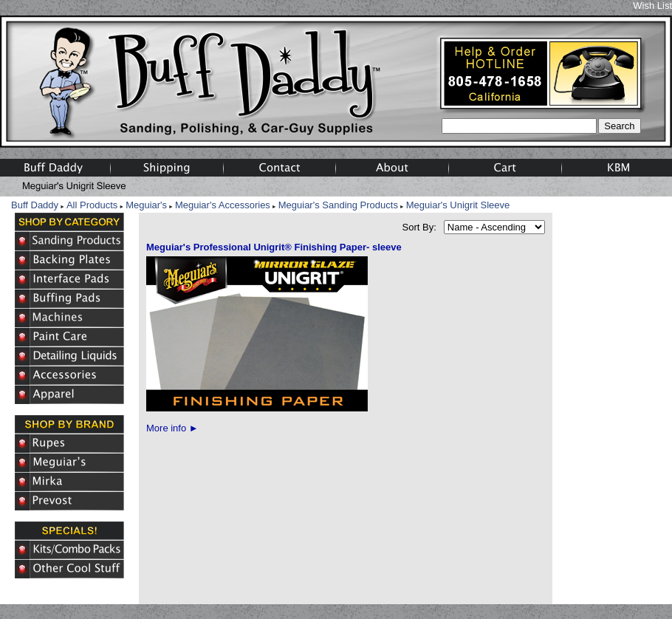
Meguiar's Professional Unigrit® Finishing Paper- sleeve (274, 247)
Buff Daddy (35, 205)
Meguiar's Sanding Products (338, 205)
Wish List (652, 6)
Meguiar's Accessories (223, 205)
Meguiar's (146, 205)
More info (172, 428)
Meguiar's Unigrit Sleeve (458, 205)
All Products (92, 205)
